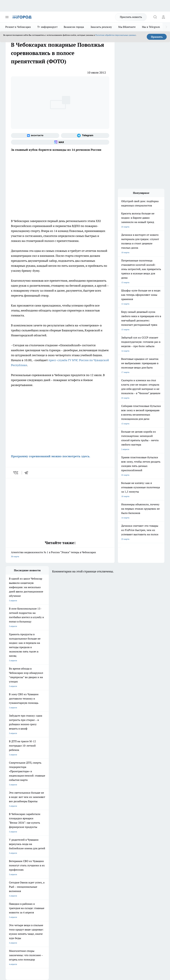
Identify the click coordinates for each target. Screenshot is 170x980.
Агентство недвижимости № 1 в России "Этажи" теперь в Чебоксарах (60, 555)
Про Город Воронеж (15, 836)
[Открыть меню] (7, 17)
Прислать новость (131, 17)
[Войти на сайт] (163, 17)
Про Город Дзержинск (73, 845)
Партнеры (70, 873)
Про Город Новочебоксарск (18, 832)
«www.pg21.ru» (29, 879)
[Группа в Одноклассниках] (103, 837)
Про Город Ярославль (73, 836)
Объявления (11, 865)
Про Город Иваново (43, 836)
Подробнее (158, 924)
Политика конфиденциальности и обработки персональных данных (37, 929)
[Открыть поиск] (155, 17)
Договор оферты (43, 865)
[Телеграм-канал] (85, 136)
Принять (157, 37)
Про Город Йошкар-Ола (74, 832)
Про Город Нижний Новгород (48, 845)
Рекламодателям (43, 873)
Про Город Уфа (70, 840)
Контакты (70, 861)
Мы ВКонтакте (127, 27)
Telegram (10, 861)
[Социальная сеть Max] (60, 142)
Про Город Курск (13, 840)
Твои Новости (41, 832)
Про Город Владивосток (17, 849)
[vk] (16, 473)
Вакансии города (74, 27)
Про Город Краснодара (45, 849)
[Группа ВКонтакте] (35, 136)
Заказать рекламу (101, 27)
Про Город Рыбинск (43, 840)
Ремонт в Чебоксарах (18, 27)
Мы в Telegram (151, 27)
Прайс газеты (12, 873)
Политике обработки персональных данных (116, 35)
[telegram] (27, 473)
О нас (38, 861)
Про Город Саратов (15, 845)
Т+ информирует (47, 27)
